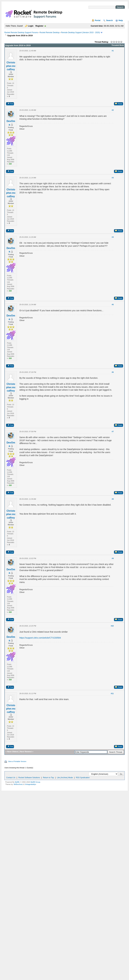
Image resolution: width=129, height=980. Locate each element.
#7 (113, 432)
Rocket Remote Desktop (50, 33)
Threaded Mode (118, 45)
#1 (113, 51)
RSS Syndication (83, 778)
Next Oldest (13, 752)
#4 (113, 237)
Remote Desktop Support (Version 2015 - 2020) (80, 33)
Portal (98, 20)
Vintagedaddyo (30, 784)
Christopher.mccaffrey (11, 66)
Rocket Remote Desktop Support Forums (21, 33)
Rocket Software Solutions (29, 778)
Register (39, 26)
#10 (112, 626)
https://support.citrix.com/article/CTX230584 (40, 638)
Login (31, 26)
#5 (113, 305)
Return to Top (48, 778)
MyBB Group (35, 782)
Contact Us (11, 778)
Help (121, 20)
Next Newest (26, 752)
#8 (113, 499)
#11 (112, 693)
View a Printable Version (17, 761)
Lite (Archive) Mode (65, 778)
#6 (113, 372)
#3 (113, 178)
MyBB (17, 782)
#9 (113, 558)
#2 (113, 110)
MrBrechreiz (18, 784)
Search (109, 20)
